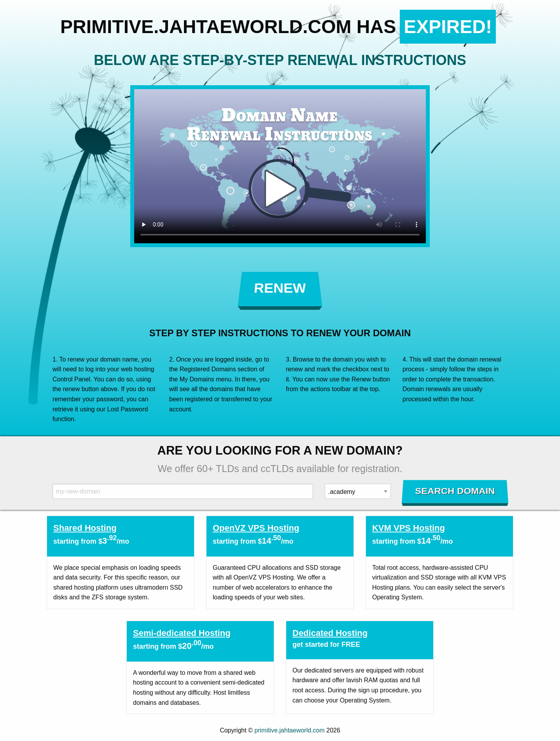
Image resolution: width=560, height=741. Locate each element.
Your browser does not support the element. (280, 166)
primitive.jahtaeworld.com (290, 730)
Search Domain (455, 491)
